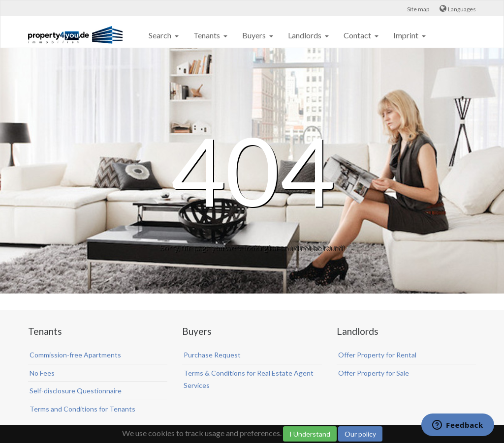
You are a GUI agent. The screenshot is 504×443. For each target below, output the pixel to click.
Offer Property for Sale (374, 373)
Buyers (255, 35)
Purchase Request (212, 355)
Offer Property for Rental (377, 355)
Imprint (407, 35)
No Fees (42, 373)
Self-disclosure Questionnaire (76, 391)
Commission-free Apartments (75, 355)
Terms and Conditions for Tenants (82, 409)
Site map (418, 9)
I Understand (310, 434)
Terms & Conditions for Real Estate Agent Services (249, 379)
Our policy (360, 434)
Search (161, 35)
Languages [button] (462, 9)
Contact (358, 35)
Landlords (305, 35)
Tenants (207, 35)
